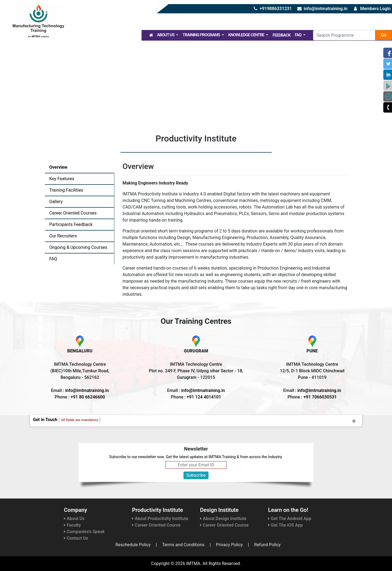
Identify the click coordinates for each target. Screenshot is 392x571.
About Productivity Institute (160, 519)
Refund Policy (267, 545)
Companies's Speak (84, 532)
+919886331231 (275, 9)
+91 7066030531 (320, 397)
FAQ (298, 35)
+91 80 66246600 (88, 397)
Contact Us (76, 538)
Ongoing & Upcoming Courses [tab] (78, 247)
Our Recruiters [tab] (63, 236)
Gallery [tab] (56, 202)
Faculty (72, 525)
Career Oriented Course (156, 525)
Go (384, 35)
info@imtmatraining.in (326, 9)
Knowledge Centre (247, 35)
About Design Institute (223, 519)
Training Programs (202, 35)
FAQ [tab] (53, 259)
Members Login (375, 9)
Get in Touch (197, 421)
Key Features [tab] (62, 179)
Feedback (281, 35)
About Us (166, 35)
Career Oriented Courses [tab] (73, 213)
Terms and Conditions (183, 545)
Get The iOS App (285, 525)
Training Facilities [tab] (66, 190)
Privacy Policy (229, 545)
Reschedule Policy (133, 545)
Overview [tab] (58, 167)
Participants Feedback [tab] (71, 224)
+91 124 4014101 (204, 397)
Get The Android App (290, 519)
